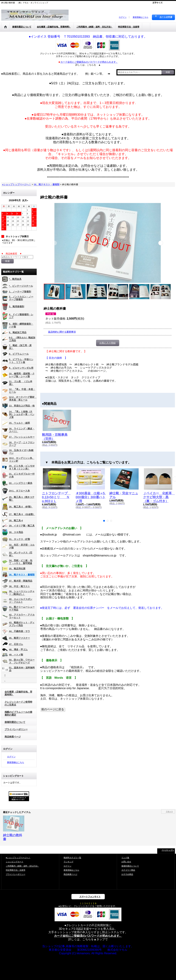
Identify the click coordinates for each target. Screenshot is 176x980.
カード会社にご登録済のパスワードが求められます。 (88, 936)
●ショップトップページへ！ (18, 858)
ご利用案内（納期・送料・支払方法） (22, 866)
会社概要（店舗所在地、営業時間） (18, 693)
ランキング (69, 862)
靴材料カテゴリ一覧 (72, 858)
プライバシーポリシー (16, 729)
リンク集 (125, 858)
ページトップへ (168, 850)
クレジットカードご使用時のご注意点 (18, 703)
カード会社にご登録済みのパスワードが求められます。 (89, 62)
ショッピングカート (15, 862)
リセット (169, 811)
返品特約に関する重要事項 (62, 332)
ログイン (123, 17)
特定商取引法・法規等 (16, 870)
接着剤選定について (15, 722)
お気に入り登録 (107, 343)
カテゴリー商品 (128, 870)
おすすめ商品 (127, 874)
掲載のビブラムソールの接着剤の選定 (18, 713)
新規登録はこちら (141, 17)
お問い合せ (126, 862)
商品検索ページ (13, 737)
